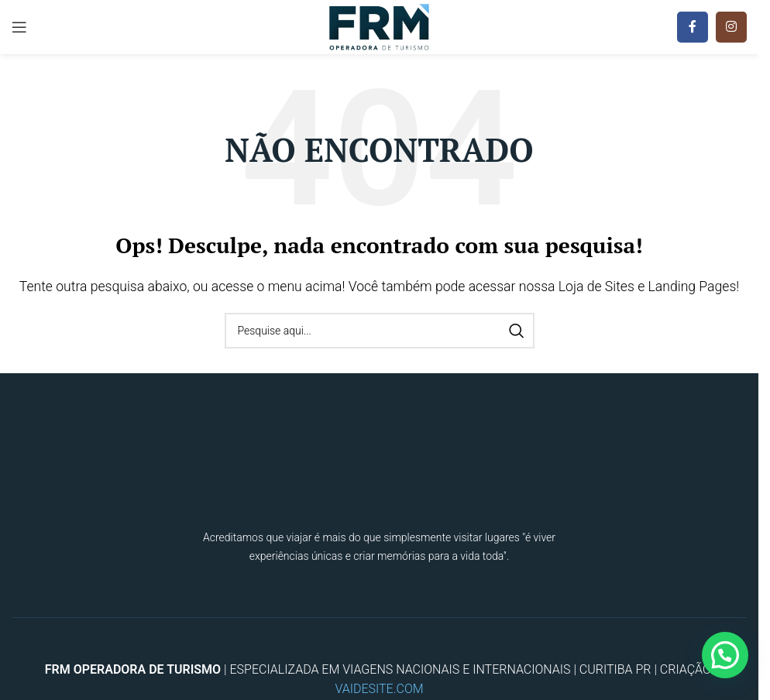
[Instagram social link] (731, 27)
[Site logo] (379, 26)
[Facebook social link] (693, 27)
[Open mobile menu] (19, 27)
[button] (725, 655)
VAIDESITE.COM (379, 689)
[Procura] (380, 331)
